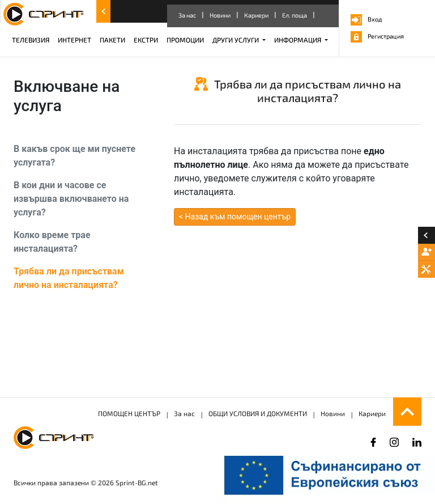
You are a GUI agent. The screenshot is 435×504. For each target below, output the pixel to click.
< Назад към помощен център (235, 217)
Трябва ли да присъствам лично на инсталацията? (69, 278)
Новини (220, 15)
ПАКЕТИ (112, 40)
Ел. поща (295, 15)
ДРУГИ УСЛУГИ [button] (236, 40)
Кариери (256, 15)
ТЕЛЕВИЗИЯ (31, 40)
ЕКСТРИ (146, 40)
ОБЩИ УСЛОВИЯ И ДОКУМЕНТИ (258, 413)
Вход (366, 19)
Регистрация (377, 36)
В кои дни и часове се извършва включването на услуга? (71, 199)
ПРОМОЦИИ (185, 40)
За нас (187, 15)
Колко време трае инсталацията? (52, 242)
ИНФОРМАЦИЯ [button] (298, 40)
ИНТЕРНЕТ (74, 40)
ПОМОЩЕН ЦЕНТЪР (129, 413)
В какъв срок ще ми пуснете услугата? (74, 156)
